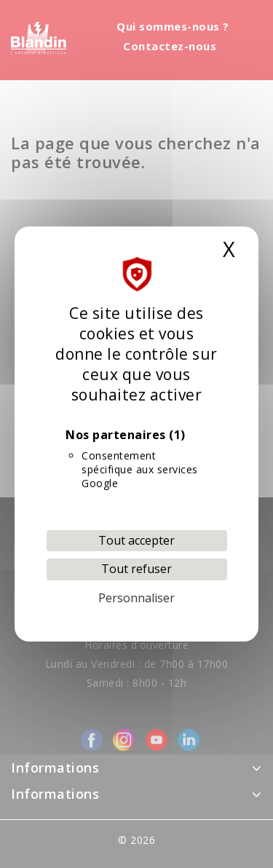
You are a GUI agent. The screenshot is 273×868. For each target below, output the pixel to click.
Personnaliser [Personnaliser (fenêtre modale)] (136, 598)
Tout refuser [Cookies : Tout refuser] (136, 569)
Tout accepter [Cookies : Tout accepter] (136, 540)
